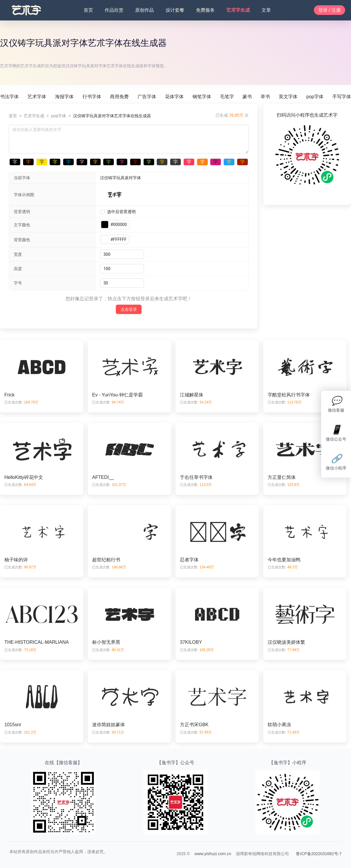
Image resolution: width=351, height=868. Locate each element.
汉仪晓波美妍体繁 (286, 642)
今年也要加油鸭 (284, 560)
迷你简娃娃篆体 (109, 725)
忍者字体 (189, 560)
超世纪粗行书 (106, 560)
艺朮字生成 (238, 10)
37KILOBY (191, 642)
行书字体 (92, 97)
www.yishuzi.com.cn (213, 854)
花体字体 (174, 97)
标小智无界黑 (106, 642)
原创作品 (144, 10)
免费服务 (205, 10)
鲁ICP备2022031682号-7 (319, 854)
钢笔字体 (202, 97)
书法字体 (9, 97)
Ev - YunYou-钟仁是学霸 (117, 395)
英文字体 (288, 97)
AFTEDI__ (103, 477)
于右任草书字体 (196, 477)
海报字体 (64, 97)
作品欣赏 (114, 10)
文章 (266, 10)
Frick (10, 395)
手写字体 (342, 97)
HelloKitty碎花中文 (24, 477)
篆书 (247, 97)
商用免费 (119, 97)
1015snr (13, 725)
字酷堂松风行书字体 (289, 395)
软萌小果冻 (279, 725)
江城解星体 (192, 395)
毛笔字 (227, 97)
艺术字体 (37, 97)
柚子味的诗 (16, 560)
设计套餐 (175, 10)
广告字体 (147, 97)
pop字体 (315, 97)
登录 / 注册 (330, 10)
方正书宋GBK (194, 725)
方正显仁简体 (282, 477)
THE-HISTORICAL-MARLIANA (37, 642)
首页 (88, 10)
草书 (265, 97)
